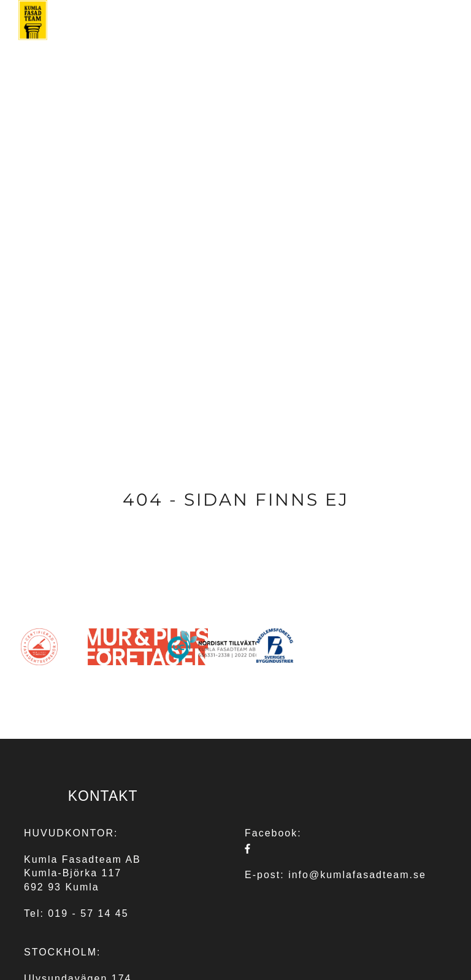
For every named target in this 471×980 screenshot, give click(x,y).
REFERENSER (370, 43)
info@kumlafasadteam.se (357, 875)
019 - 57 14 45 (88, 913)
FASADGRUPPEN (255, 43)
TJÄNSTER (183, 43)
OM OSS (316, 43)
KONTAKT (428, 43)
